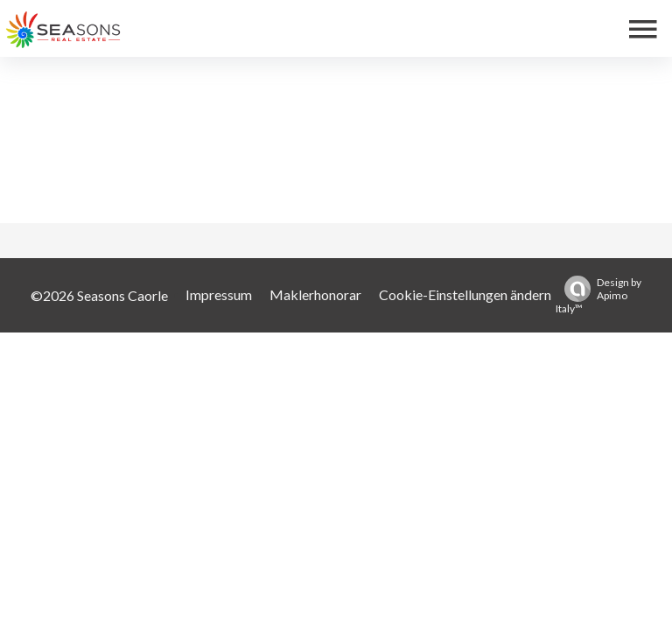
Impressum (219, 294)
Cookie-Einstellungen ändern (465, 294)
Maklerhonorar (315, 294)
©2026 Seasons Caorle (99, 295)
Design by (598, 295)
